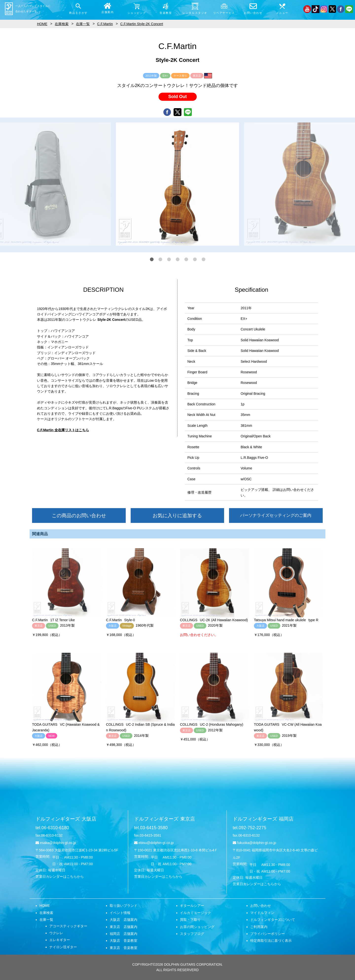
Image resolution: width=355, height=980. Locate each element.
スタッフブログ (192, 934)
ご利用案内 (259, 927)
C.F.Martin (105, 24)
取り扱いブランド (124, 906)
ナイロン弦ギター (63, 947)
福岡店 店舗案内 (124, 934)
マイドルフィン (262, 913)
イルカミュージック (195, 913)
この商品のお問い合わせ (79, 516)
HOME (45, 906)
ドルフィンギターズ (66, 819)
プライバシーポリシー (267, 934)
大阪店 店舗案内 (124, 920)
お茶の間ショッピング (197, 927)
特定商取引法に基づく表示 (271, 941)
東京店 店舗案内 (124, 927)
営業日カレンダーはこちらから (60, 877)
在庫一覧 (46, 920)
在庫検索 (46, 913)
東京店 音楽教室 (124, 948)
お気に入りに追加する (177, 516)
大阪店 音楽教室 (124, 941)
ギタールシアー (192, 906)
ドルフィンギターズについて (273, 920)
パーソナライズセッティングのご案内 (276, 515)
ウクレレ (56, 933)
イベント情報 (120, 913)
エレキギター (60, 940)
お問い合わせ (261, 906)
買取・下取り (190, 920)
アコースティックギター (68, 926)
